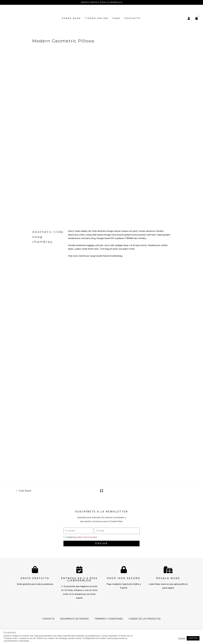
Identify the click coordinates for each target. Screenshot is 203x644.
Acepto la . (81, 537)
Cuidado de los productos (145, 619)
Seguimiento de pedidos (74, 619)
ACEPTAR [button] (193, 638)
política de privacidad (86, 537)
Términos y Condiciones (109, 619)
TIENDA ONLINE (97, 18)
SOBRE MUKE (71, 18)
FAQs (116, 18)
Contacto (132, 18)
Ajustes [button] (182, 638)
